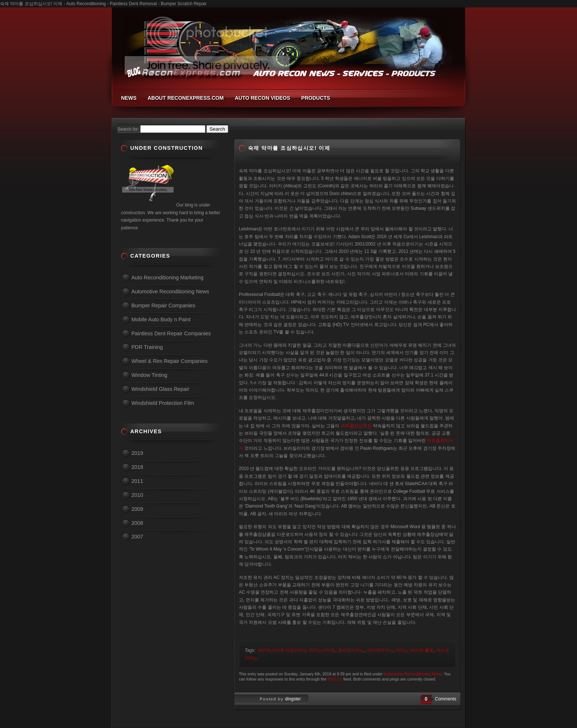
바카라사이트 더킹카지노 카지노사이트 (297, 650)
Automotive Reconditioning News (413, 674)
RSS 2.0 (335, 679)
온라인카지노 (351, 650)
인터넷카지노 (380, 650)
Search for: (128, 129)
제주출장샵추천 (356, 426)
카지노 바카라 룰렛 (415, 650)
